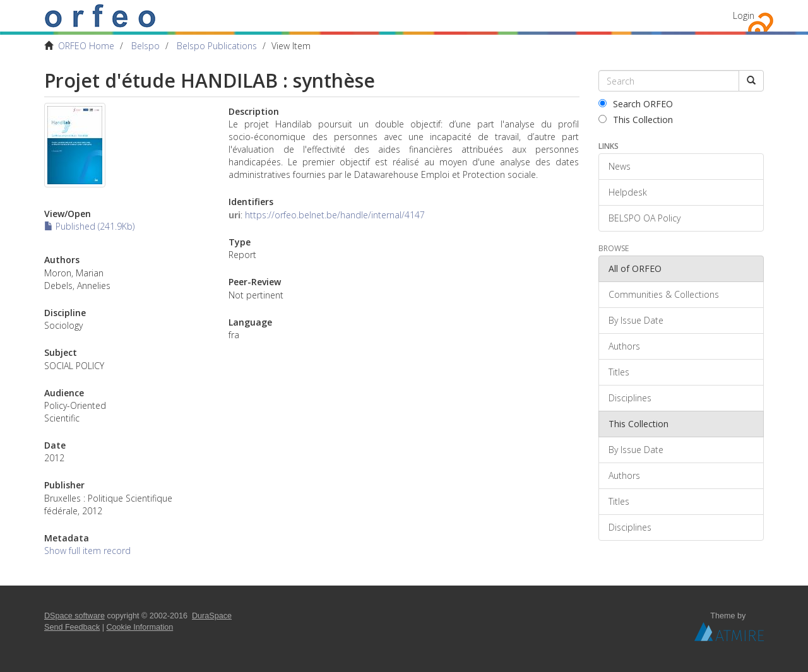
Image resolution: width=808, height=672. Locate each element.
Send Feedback (72, 627)
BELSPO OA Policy (645, 218)
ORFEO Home (86, 46)
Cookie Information (140, 627)
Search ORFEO (636, 104)
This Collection (636, 120)
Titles (619, 372)
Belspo (146, 46)
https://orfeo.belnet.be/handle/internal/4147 (335, 215)
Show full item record (87, 551)
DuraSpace (212, 616)
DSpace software (74, 616)
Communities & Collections (664, 294)
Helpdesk (628, 192)
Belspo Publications (217, 46)
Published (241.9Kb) (89, 226)
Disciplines (630, 398)
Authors (624, 346)
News (620, 166)
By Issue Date (636, 320)
